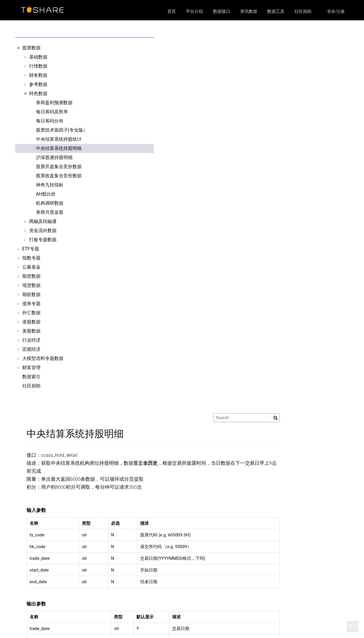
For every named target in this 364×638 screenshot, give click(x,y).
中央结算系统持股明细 (59, 148)
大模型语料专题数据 (43, 358)
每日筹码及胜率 (52, 112)
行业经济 (31, 340)
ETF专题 (31, 249)
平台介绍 (194, 11)
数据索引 (31, 377)
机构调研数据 (50, 203)
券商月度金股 (50, 212)
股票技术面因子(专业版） (62, 130)
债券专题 (31, 304)
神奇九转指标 (50, 185)
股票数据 (31, 48)
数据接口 (222, 11)
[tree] (57, 217)
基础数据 (38, 57)
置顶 (353, 627)
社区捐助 (303, 11)
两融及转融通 (43, 221)
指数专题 (31, 258)
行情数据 (38, 66)
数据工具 (276, 11)
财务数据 (38, 75)
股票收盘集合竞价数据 (59, 176)
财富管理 (31, 368)
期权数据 (31, 294)
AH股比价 (46, 194)
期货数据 (31, 276)
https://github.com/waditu (279, 629)
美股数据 (31, 331)
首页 (172, 11)
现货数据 (31, 285)
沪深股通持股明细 (54, 157)
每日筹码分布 (50, 121)
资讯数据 (249, 11)
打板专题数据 (43, 240)
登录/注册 (336, 11)
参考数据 (38, 84)
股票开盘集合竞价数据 (59, 167)
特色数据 (38, 93)
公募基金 (31, 267)
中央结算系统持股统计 (59, 139)
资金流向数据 (43, 231)
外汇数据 (31, 313)
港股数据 (31, 322)
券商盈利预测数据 (54, 103)
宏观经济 (31, 349)
